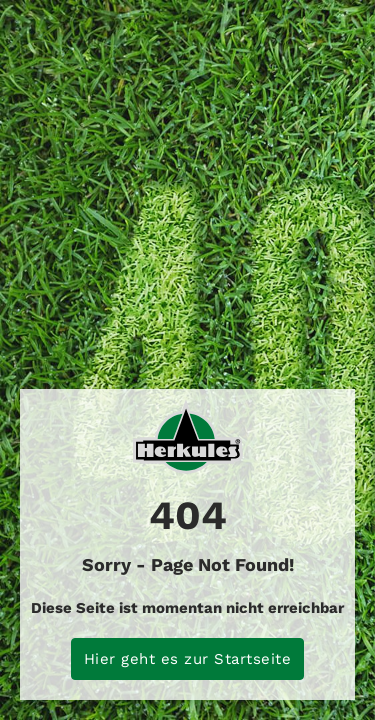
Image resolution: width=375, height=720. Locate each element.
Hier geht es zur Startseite (188, 659)
